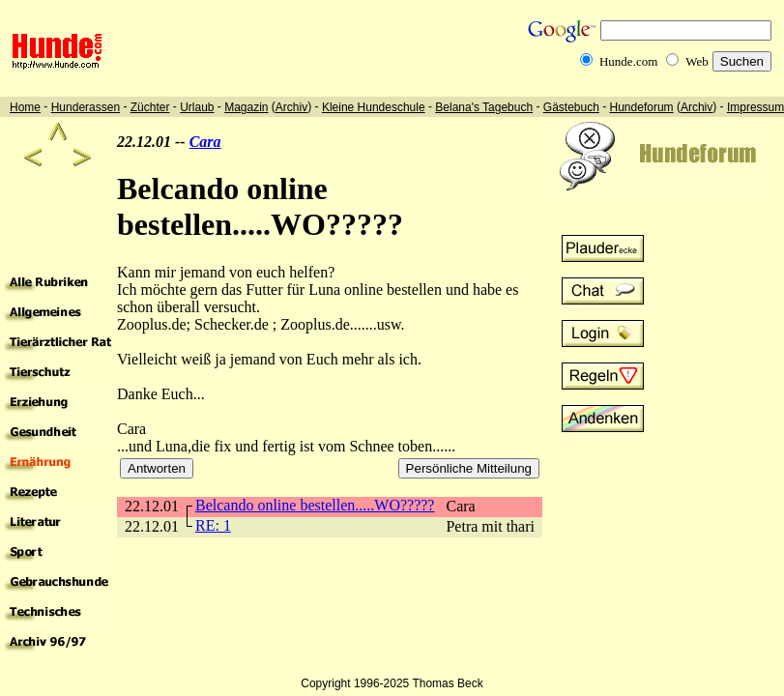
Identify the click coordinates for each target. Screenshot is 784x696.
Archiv (291, 107)
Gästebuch (571, 107)
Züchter (150, 107)
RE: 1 (213, 525)
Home (25, 107)
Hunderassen (86, 107)
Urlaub (197, 107)
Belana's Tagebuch (484, 107)
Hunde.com (628, 61)
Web (697, 61)
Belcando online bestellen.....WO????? (315, 505)
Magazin (246, 107)
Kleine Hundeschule (374, 107)
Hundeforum (642, 107)
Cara (205, 142)
